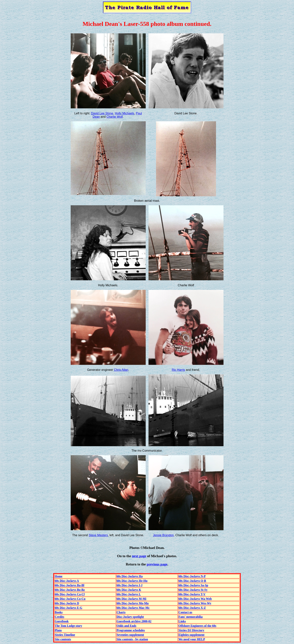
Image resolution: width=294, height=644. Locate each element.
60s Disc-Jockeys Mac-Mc (133, 608)
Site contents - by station (132, 639)
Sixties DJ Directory (191, 630)
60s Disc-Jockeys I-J (130, 585)
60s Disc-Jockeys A (67, 581)
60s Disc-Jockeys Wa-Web (195, 599)
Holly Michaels (125, 113)
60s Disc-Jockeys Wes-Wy (195, 603)
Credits (59, 617)
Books (59, 612)
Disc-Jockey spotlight (130, 617)
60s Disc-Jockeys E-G (69, 608)
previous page (157, 564)
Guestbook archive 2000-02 (134, 621)
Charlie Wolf (115, 117)
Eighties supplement (191, 635)
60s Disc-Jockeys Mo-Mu (133, 603)
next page (139, 556)
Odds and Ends (126, 626)
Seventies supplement (130, 635)
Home (59, 576)
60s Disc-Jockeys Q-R (192, 581)
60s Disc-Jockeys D (67, 603)
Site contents (63, 639)
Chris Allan (121, 370)
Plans (58, 630)
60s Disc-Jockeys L (129, 594)
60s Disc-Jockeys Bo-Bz (70, 590)
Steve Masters (98, 535)
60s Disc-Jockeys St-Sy (193, 590)
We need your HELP (192, 639)
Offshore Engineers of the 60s (197, 626)
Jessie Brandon (163, 535)
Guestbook (62, 621)
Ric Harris (178, 370)
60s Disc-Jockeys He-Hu (132, 581)
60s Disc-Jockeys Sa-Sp (193, 585)
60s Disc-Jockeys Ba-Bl (69, 585)
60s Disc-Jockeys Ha (130, 576)
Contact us (185, 612)
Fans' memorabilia (190, 617)
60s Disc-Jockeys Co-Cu (70, 599)
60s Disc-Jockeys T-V (192, 594)
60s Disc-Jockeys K (129, 590)
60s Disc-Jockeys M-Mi (131, 599)
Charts (121, 612)
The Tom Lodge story (68, 626)
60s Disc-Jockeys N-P (192, 576)
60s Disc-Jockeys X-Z (192, 608)
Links (182, 621)
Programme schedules (131, 630)
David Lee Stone (102, 113)
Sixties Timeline (65, 635)
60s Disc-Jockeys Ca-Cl (70, 594)
